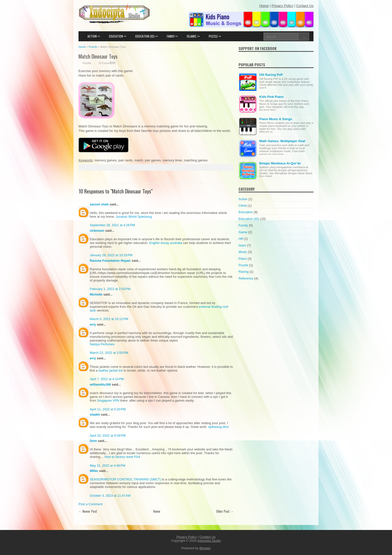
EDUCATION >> (118, 36)
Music (243, 252)
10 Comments (107, 63)
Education (246, 212)
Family (243, 225)
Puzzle (87, 63)
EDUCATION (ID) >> (146, 36)
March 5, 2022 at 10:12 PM (109, 319)
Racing (243, 272)
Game (243, 232)
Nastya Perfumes (102, 344)
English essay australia (166, 243)
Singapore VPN (108, 400)
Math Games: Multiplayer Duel (282, 141)
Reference (246, 278)
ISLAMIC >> (193, 36)
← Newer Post (88, 511)
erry (93, 324)
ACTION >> (94, 36)
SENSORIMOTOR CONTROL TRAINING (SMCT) (125, 479)
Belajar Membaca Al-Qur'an (280, 163)
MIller (94, 471)
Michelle (96, 294)
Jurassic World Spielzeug (134, 217)
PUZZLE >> (215, 36)
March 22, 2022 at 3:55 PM (109, 353)
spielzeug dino (218, 427)
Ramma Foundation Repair (110, 261)
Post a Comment (90, 504)
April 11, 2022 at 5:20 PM (108, 409)
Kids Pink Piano (271, 97)
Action (243, 199)
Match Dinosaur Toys (98, 56)
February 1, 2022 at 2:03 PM (110, 289)
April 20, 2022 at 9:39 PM (108, 436)
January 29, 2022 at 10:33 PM (111, 255)
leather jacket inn (111, 370)
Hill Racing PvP (271, 75)
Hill (241, 239)
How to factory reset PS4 (122, 457)
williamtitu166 (100, 384)
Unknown (97, 231)
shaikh (95, 414)
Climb (243, 206)
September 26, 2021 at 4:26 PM (112, 225)
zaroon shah (99, 204)
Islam (242, 245)
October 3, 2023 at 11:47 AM (110, 496)
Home (157, 511)
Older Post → (225, 511)
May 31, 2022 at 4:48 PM (107, 466)
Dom (93, 441)
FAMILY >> (172, 36)
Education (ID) (249, 219)
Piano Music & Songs (276, 119)
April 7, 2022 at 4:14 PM (107, 379)
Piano (243, 259)
